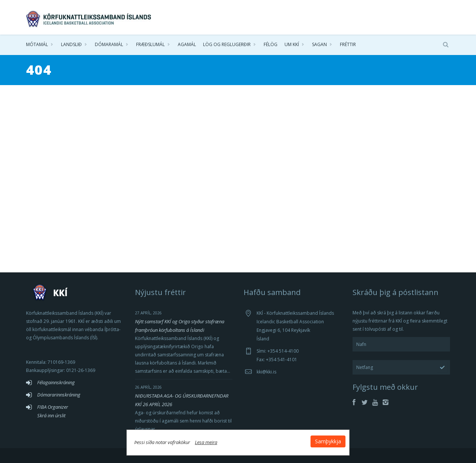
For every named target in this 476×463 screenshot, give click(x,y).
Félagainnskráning (56, 382)
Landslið (71, 44)
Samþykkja (328, 441)
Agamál (187, 44)
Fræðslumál (150, 44)
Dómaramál (109, 44)
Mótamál (37, 44)
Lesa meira (206, 442)
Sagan (319, 44)
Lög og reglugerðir (227, 44)
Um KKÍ (292, 44)
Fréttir (348, 44)
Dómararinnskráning (59, 395)
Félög (271, 44)
